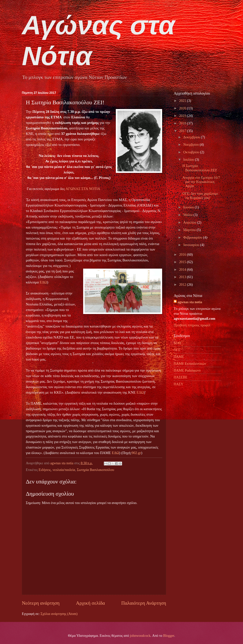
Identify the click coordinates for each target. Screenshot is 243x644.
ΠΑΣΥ (179, 384)
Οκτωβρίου (192, 152)
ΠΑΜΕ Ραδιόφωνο (187, 370)
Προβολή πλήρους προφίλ (192, 325)
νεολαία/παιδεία (64, 470)
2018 (183, 123)
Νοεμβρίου (192, 145)
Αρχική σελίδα (90, 603)
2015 (183, 262)
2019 (183, 116)
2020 (183, 108)
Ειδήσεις (45, 470)
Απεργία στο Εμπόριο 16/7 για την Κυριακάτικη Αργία (201, 182)
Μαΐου (189, 215)
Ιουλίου (189, 160)
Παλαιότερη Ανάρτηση (144, 603)
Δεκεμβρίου (192, 137)
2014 (183, 270)
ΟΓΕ (177, 350)
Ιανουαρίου (192, 245)
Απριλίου (190, 222)
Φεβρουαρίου (193, 237)
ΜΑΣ (178, 343)
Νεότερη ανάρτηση (41, 603)
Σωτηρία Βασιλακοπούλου (95, 470)
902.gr (136, 453)
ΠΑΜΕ (179, 357)
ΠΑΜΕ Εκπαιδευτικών (190, 364)
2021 (183, 101)
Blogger (169, 636)
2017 (183, 131)
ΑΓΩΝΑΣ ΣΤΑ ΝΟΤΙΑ (83, 189)
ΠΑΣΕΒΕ (181, 377)
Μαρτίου (190, 230)
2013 (183, 277)
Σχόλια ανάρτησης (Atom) (59, 614)
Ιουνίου (189, 207)
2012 (183, 285)
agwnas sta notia (190, 302)
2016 (183, 255)
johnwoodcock (140, 636)
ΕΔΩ (43, 282)
